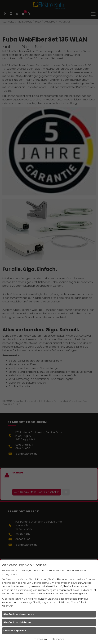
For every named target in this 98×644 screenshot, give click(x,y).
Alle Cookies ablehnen (17, 622)
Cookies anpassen (15, 631)
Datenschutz (57, 639)
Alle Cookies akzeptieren (19, 614)
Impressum (40, 639)
